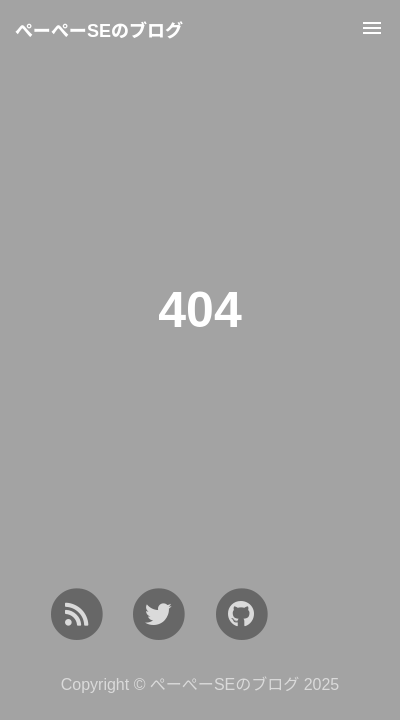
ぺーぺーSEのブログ (99, 31)
